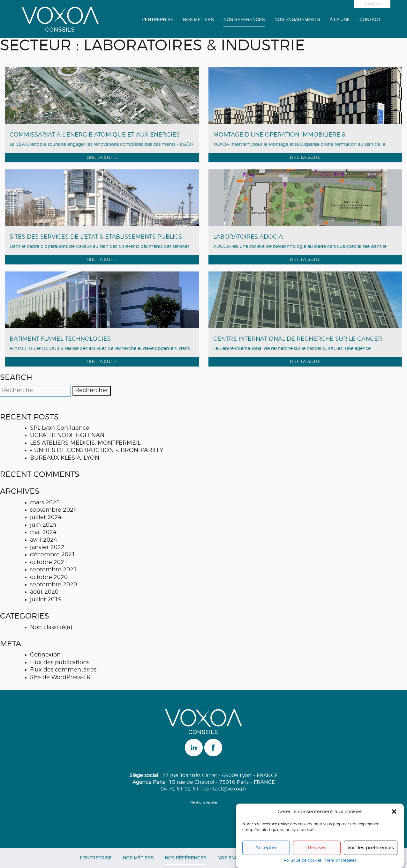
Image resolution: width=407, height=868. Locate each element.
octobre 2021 (49, 562)
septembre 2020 (53, 585)
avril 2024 (44, 540)
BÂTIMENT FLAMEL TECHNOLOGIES (60, 339)
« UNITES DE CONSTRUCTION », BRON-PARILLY (97, 450)
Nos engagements (297, 19)
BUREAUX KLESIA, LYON (65, 458)
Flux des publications (60, 663)
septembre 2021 (53, 570)
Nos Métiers (198, 19)
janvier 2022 (47, 547)
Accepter (266, 848)
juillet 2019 (46, 600)
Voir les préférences (371, 848)
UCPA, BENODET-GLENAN (67, 435)
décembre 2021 (53, 555)
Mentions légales (340, 861)
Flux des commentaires (63, 670)
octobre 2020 (49, 577)
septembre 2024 (53, 510)
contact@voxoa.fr (225, 789)
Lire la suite (102, 158)
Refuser (317, 848)
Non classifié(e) (51, 627)
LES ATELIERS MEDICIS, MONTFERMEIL (85, 443)
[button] (394, 812)
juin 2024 (43, 525)
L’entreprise (158, 19)
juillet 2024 (46, 517)
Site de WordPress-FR (60, 678)
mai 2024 (43, 532)
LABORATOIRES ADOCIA (248, 237)
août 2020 (44, 592)
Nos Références (244, 19)
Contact (370, 19)
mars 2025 (45, 503)
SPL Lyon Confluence (60, 428)
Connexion (45, 655)
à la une (340, 19)
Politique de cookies (303, 861)
